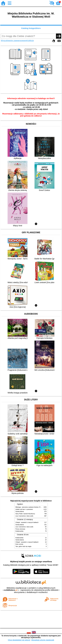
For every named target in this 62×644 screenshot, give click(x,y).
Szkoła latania (20, 511)
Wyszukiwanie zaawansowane (14, 40)
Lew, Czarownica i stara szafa (24, 516)
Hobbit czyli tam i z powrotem (24, 509)
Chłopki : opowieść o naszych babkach (27, 522)
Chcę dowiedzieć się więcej (19, 640)
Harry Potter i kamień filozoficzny (25, 514)
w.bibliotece (11, 590)
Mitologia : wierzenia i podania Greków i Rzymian (30, 507)
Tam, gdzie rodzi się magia (23, 546)
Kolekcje (30, 40)
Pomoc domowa (20, 529)
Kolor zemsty (19, 544)
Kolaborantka (19, 531)
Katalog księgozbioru (31, 28)
